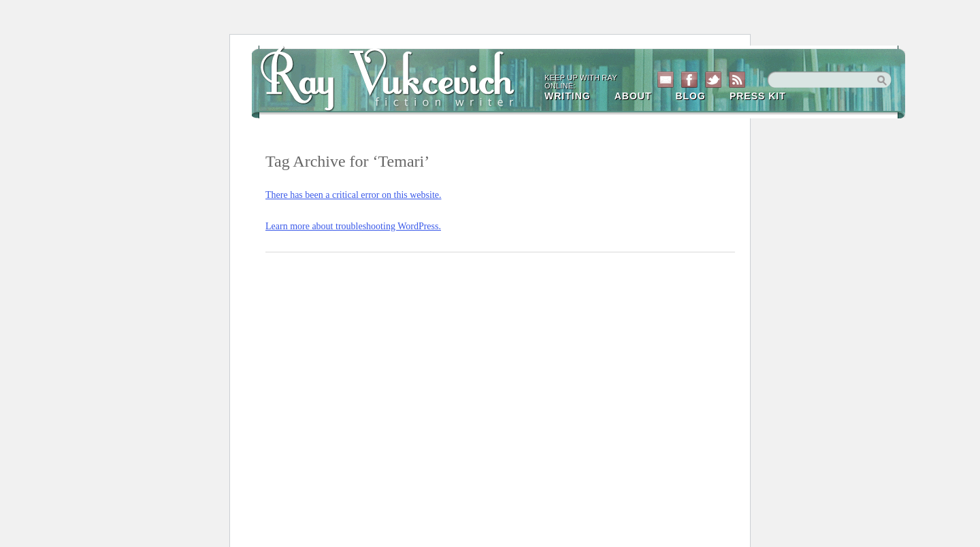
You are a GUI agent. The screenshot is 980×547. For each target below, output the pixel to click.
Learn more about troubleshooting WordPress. (353, 226)
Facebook (689, 80)
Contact (666, 80)
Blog (690, 96)
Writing (568, 96)
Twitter (713, 80)
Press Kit (758, 96)
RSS (737, 80)
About (633, 96)
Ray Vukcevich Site (395, 76)
